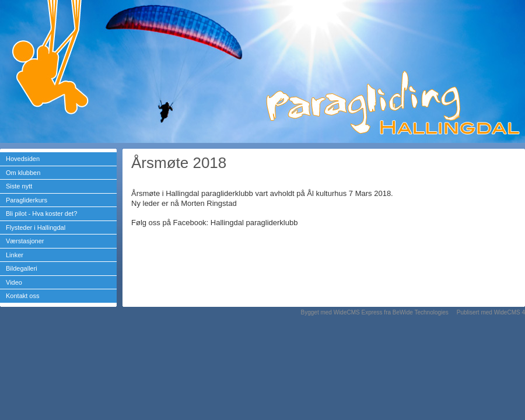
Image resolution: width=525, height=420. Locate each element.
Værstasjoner (25, 241)
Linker (15, 255)
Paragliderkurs (27, 200)
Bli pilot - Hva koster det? (41, 213)
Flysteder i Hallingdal (36, 228)
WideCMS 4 (510, 312)
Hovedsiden (23, 159)
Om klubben (23, 173)
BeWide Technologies (421, 312)
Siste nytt (19, 186)
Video (14, 282)
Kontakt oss (22, 296)
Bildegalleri (22, 268)
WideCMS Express (358, 312)
